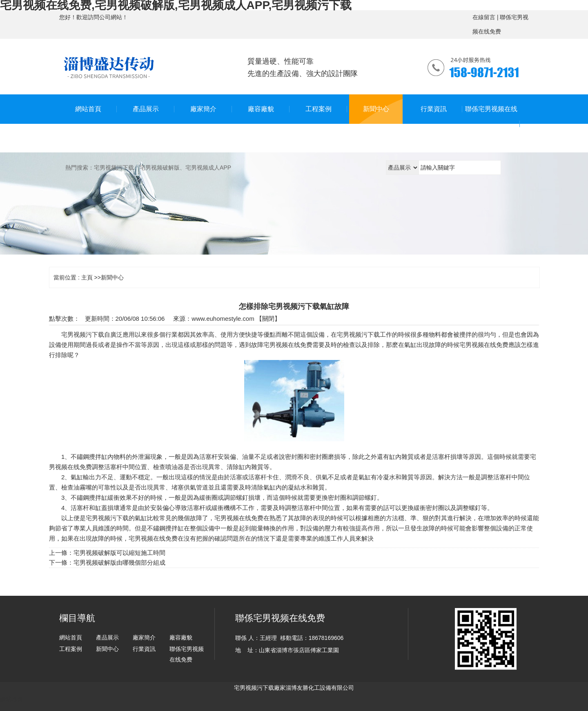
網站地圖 (11, 699)
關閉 (268, 319)
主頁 (87, 277)
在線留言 (484, 17)
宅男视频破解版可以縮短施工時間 (119, 553)
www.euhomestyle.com (223, 319)
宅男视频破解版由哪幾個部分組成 (119, 562)
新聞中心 (112, 277)
